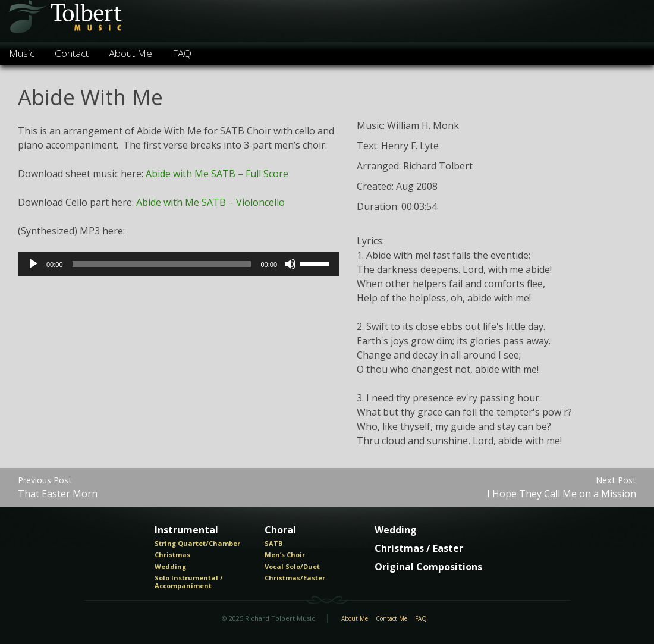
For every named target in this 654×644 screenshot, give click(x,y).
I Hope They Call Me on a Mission (562, 487)
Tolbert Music (65, 21)
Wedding (170, 567)
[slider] (162, 264)
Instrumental (186, 530)
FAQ (182, 53)
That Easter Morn (58, 487)
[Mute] (290, 264)
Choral (280, 530)
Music (22, 53)
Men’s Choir (285, 555)
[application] (178, 264)
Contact (72, 53)
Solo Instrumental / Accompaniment (189, 582)
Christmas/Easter (295, 578)
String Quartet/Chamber (197, 544)
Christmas (172, 555)
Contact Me (392, 619)
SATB (273, 544)
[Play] (33, 264)
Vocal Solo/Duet (292, 567)
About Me (131, 53)
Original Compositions (428, 567)
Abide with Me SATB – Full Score (217, 174)
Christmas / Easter (419, 549)
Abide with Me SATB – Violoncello (210, 202)
